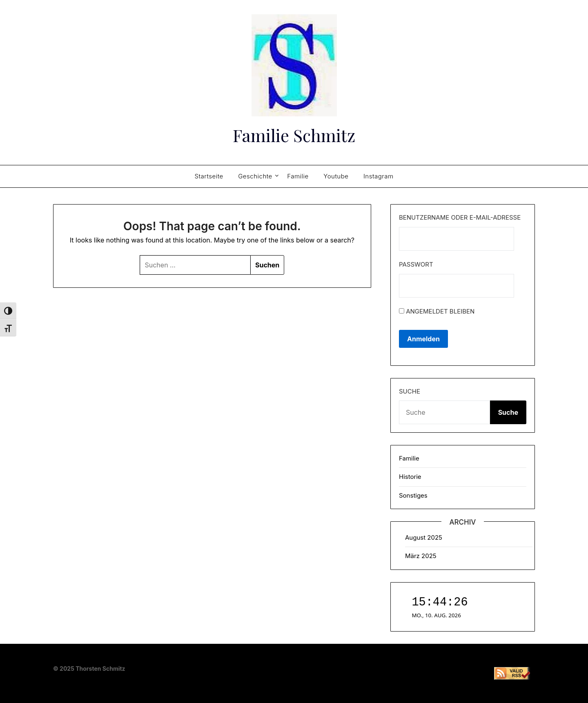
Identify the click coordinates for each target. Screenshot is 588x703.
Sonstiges (413, 495)
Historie (410, 477)
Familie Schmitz (294, 134)
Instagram (379, 176)
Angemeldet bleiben (437, 311)
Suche (410, 391)
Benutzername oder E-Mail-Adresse (460, 217)
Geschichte (255, 176)
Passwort (416, 264)
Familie (298, 176)
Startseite (209, 176)
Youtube (336, 176)
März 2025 (421, 556)
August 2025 (424, 537)
